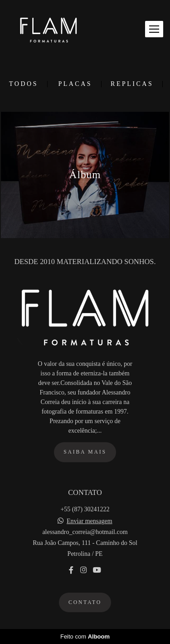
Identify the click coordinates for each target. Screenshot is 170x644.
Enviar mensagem (90, 521)
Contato (85, 602)
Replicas (132, 84)
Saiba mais (85, 452)
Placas (75, 84)
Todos (24, 84)
